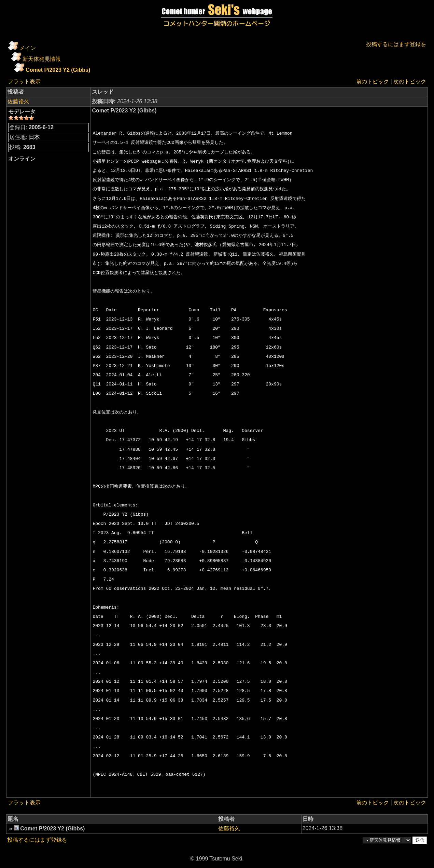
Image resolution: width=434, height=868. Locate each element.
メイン (28, 48)
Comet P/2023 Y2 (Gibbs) (58, 70)
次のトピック (410, 82)
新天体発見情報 (42, 59)
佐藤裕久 (18, 101)
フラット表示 (24, 82)
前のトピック (373, 82)
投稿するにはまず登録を (396, 44)
